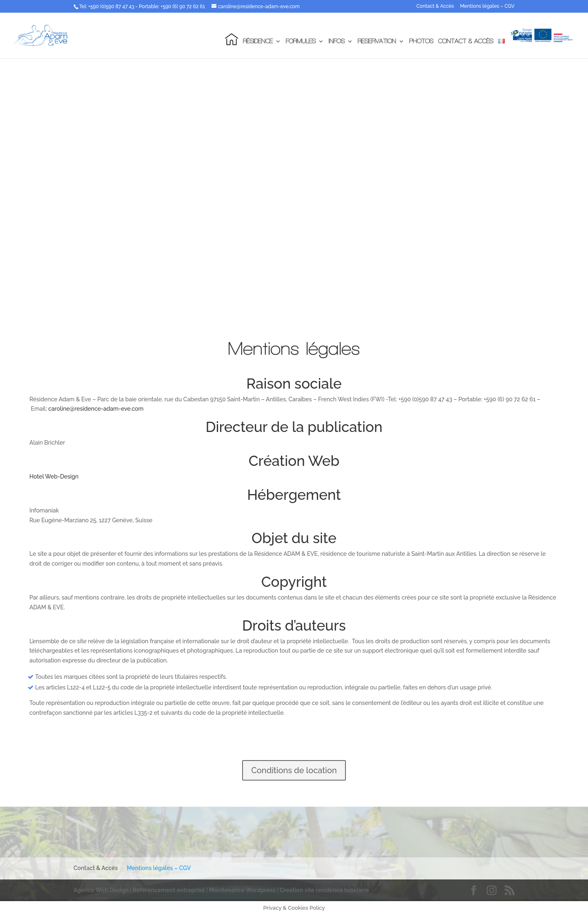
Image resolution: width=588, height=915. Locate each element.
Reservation (377, 41)
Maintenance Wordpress (242, 890)
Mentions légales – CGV (487, 6)
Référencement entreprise (169, 890)
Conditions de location (294, 770)
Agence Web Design (102, 890)
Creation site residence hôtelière (324, 890)
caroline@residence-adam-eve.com (96, 409)
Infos (337, 41)
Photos (421, 41)
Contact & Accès (435, 6)
